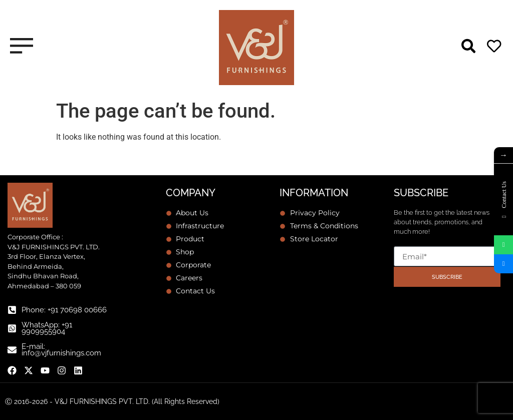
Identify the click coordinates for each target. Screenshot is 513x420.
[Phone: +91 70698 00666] (12, 310)
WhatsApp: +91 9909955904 (47, 328)
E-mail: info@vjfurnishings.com (61, 350)
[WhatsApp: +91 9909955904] (12, 328)
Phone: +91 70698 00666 (64, 310)
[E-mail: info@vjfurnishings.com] (12, 350)
